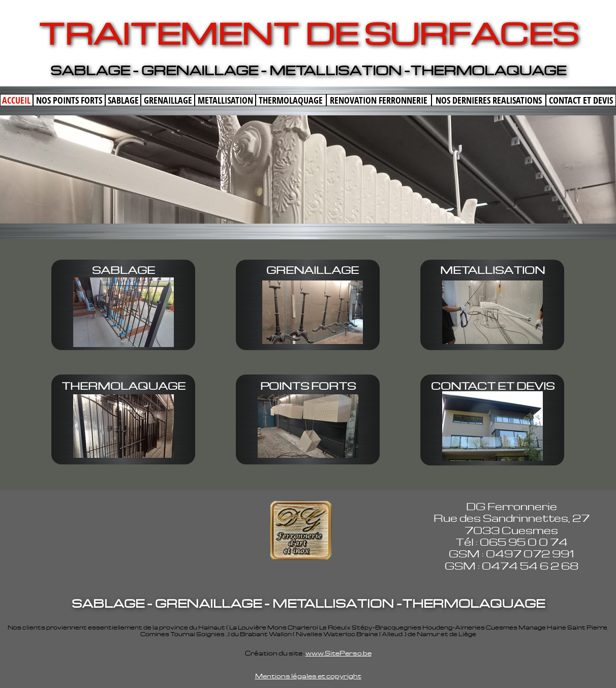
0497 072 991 (530, 553)
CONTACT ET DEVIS (493, 386)
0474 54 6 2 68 (530, 566)
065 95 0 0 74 (524, 542)
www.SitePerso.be (338, 653)
